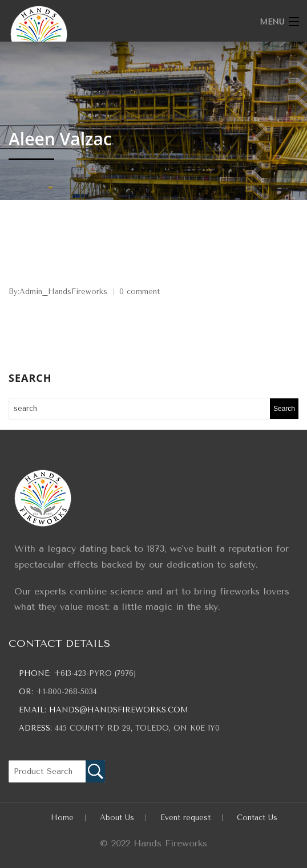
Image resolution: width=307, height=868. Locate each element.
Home (62, 818)
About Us (117, 818)
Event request (185, 818)
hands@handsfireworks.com (119, 710)
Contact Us (257, 818)
